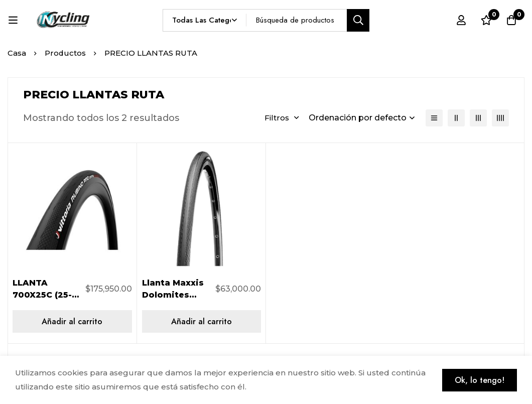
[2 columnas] (456, 118)
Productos (65, 53)
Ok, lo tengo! (480, 380)
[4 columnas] (500, 118)
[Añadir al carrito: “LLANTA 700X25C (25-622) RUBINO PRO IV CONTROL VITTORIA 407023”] (72, 321)
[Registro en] (461, 20)
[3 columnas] (478, 118)
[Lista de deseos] (486, 20)
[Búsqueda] (358, 20)
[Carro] (511, 20)
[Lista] (434, 118)
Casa (17, 53)
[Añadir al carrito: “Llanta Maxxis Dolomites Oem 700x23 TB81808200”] (202, 321)
